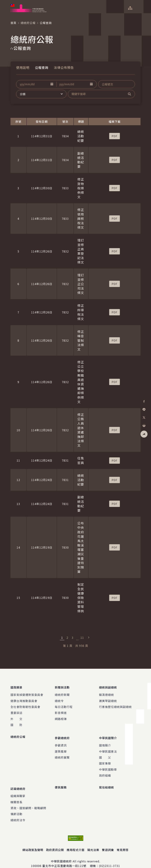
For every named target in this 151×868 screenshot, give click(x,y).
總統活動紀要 (81, 136)
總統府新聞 (62, 692)
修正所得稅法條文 (81, 312)
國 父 (105, 753)
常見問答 (123, 843)
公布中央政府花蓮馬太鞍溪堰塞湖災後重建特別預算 (81, 547)
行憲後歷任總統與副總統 (115, 704)
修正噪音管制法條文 (81, 340)
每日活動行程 (64, 704)
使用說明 (23, 67)
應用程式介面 (76, 843)
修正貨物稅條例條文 (81, 188)
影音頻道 (61, 710)
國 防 (16, 722)
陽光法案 (93, 843)
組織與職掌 (18, 789)
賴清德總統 (106, 692)
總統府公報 (28, 23)
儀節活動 (16, 807)
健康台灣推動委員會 (24, 698)
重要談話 (16, 710)
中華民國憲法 (108, 747)
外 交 (16, 716)
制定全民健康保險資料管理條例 (81, 598)
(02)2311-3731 (109, 859)
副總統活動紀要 (81, 160)
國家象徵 (105, 759)
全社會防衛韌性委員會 (25, 704)
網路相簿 (61, 716)
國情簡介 (105, 741)
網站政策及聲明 (33, 843)
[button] (52, 84)
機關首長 (16, 795)
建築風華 (61, 747)
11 (82, 638)
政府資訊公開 (55, 843)
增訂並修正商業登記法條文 (81, 251)
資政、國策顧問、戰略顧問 (28, 801)
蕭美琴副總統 (108, 698)
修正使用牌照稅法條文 (81, 218)
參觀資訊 (61, 741)
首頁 (13, 23)
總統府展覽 (62, 753)
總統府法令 (18, 813)
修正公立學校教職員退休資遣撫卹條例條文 (81, 382)
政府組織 (105, 771)
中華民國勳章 (108, 765)
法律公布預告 (64, 67)
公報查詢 (42, 67)
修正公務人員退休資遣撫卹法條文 (81, 430)
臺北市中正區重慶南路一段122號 (64, 859)
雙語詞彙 (108, 843)
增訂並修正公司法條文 (81, 284)
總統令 (59, 698)
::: (2, 2)
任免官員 (81, 460)
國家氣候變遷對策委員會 (27, 692)
